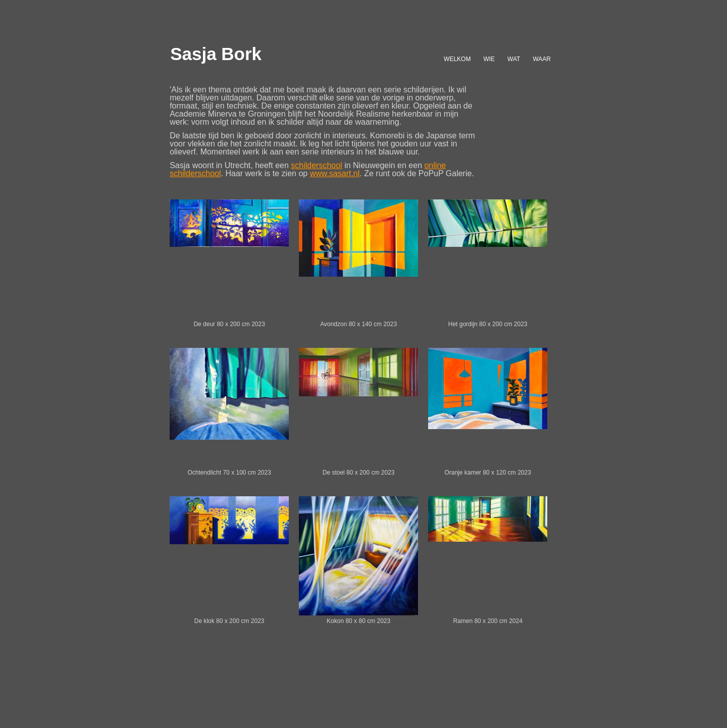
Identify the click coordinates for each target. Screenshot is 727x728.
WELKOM (457, 59)
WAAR (542, 59)
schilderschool (316, 165)
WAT (514, 59)
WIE (489, 59)
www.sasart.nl (335, 173)
